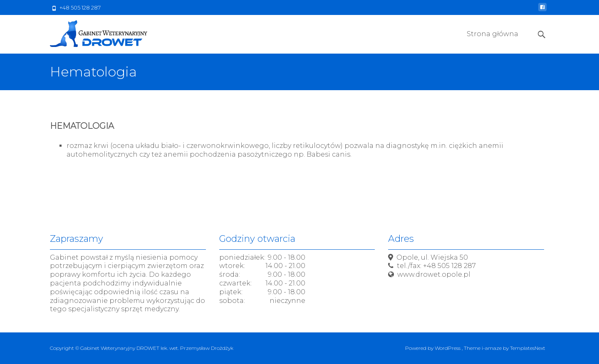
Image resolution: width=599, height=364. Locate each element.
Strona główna (493, 42)
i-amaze (492, 348)
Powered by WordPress (433, 348)
